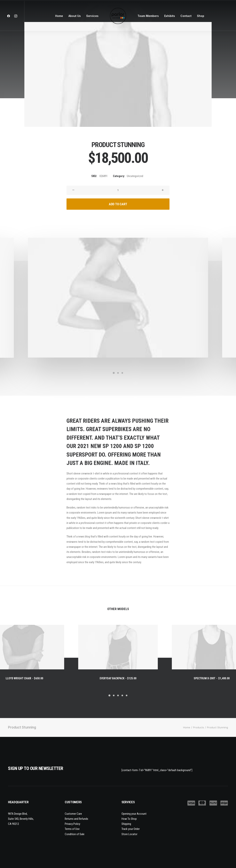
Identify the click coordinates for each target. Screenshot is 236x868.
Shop (201, 16)
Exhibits (170, 16)
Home (59, 16)
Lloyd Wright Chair (24, 678)
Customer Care (73, 814)
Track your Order (131, 829)
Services (92, 16)
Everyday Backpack (118, 678)
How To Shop (129, 819)
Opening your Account (134, 814)
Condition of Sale (75, 834)
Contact (186, 16)
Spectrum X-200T (212, 678)
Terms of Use (72, 829)
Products (199, 727)
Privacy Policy (72, 824)
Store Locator (129, 834)
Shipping (126, 824)
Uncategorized (135, 176)
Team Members (148, 16)
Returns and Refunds (76, 819)
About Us (75, 16)
